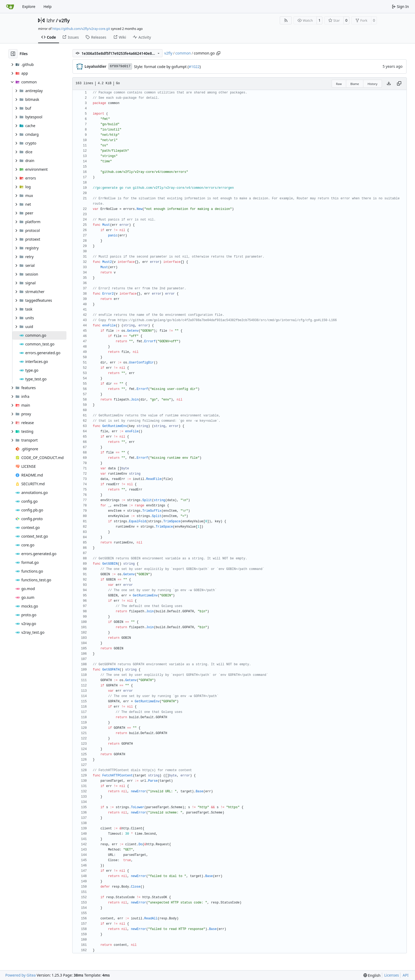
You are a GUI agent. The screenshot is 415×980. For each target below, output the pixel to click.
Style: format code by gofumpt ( (161, 67)
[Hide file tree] (13, 54)
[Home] (10, 7)
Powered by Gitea (21, 975)
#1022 (194, 67)
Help (48, 6)
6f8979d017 (120, 66)
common (183, 53)
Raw (339, 84)
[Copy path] (218, 53)
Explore (29, 6)
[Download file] (389, 84)
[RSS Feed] (286, 20)
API (405, 975)
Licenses (392, 975)
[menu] (372, 975)
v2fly (64, 20)
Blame (355, 84)
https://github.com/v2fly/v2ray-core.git (81, 29)
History (373, 84)
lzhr (51, 20)
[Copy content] (399, 84)
